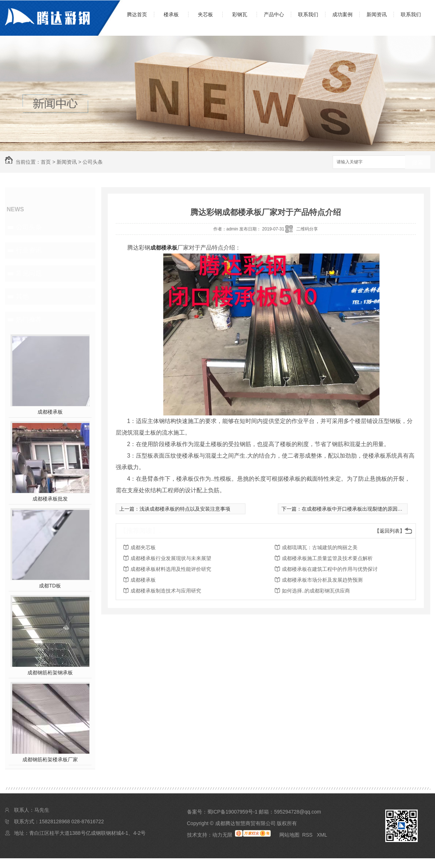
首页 (46, 162)
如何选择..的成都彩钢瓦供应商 (316, 591)
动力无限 (222, 835)
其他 (22, 296)
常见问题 (29, 273)
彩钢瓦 (240, 14)
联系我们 (308, 14)
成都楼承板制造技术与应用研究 (166, 591)
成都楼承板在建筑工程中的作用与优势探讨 (330, 569)
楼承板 (171, 14)
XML (322, 835)
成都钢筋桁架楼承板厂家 (50, 759)
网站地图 (289, 835)
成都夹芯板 (143, 547)
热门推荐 (29, 320)
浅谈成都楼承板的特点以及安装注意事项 (185, 509)
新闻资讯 (377, 14)
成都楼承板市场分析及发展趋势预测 (322, 580)
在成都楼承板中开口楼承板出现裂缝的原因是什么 (357, 509)
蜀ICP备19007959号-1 (232, 812)
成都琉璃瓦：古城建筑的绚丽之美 (320, 547)
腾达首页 (137, 14)
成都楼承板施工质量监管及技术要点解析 (327, 558)
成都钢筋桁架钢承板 (50, 673)
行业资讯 (29, 250)
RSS (308, 835)
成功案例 (342, 14)
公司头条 (93, 162)
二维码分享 (307, 229)
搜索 (418, 162)
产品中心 (274, 14)
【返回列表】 (390, 531)
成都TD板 (50, 586)
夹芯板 (205, 14)
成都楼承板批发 (50, 499)
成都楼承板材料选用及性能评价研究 (171, 569)
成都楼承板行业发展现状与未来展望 (171, 558)
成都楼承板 (50, 412)
